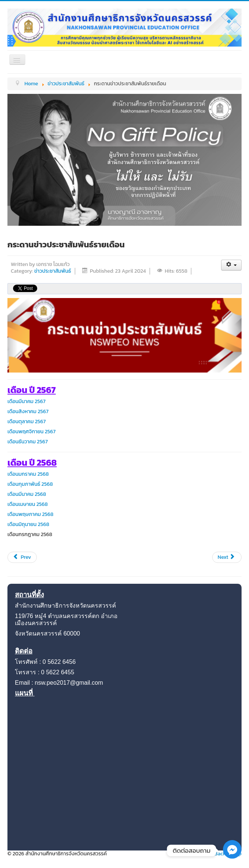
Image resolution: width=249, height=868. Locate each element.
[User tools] (231, 265)
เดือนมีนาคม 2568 (27, 494)
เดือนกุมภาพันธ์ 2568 (30, 484)
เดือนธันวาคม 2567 (28, 442)
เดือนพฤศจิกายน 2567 (32, 432)
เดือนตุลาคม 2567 (27, 422)
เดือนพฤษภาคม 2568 (31, 514)
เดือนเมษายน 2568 (28, 504)
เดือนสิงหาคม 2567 (28, 411)
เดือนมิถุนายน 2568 (28, 524)
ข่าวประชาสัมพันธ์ (53, 271)
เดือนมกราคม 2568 (28, 474)
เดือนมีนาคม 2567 (27, 401)
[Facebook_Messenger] (232, 857)
